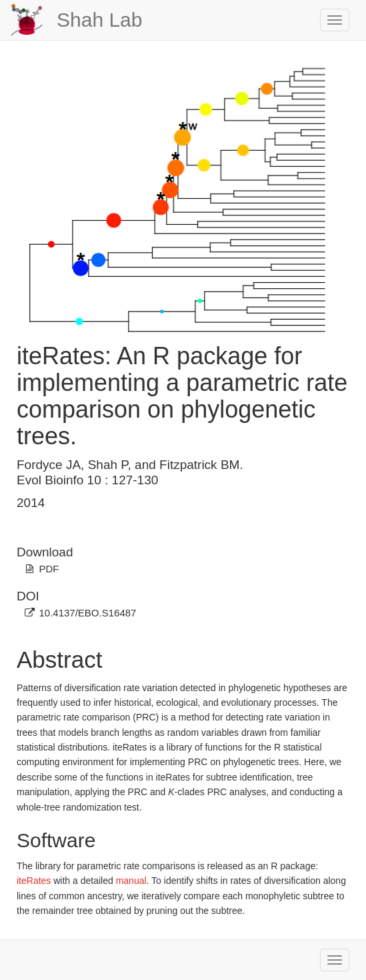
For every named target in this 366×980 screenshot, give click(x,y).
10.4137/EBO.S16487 (87, 613)
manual (131, 881)
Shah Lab (99, 20)
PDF (49, 569)
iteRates (34, 881)
